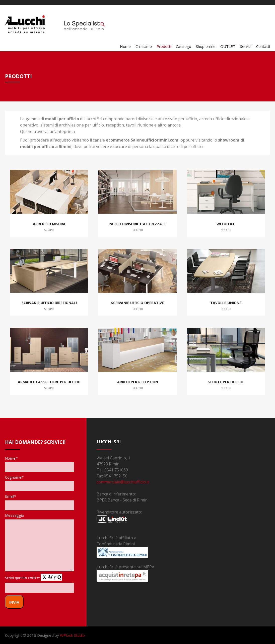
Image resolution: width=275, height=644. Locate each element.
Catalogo (184, 46)
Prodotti (164, 46)
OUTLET (228, 46)
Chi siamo (144, 46)
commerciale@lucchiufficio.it (123, 482)
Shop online (206, 46)
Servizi (246, 46)
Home (125, 46)
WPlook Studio (72, 635)
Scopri (49, 230)
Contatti (263, 46)
